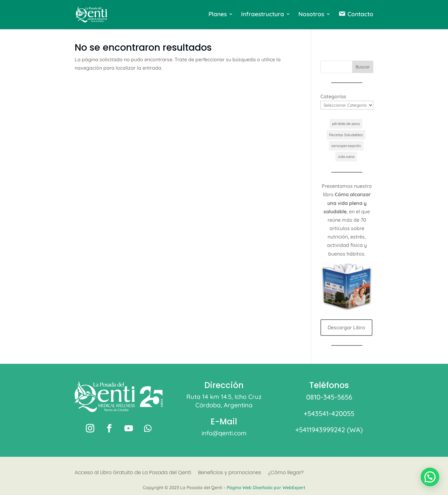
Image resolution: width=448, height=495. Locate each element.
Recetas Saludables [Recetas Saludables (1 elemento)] (346, 135)
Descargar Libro (346, 327)
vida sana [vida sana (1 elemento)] (346, 157)
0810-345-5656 (329, 397)
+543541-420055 (329, 414)
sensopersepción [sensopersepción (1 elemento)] (346, 146)
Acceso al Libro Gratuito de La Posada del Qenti (133, 473)
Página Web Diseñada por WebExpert (266, 488)
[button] (430, 477)
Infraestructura (263, 15)
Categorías (333, 96)
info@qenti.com (224, 433)
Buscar (363, 67)
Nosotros (311, 15)
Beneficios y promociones (229, 473)
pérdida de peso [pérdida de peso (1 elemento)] (346, 124)
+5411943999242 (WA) (329, 430)
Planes (218, 15)
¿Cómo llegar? (286, 473)
